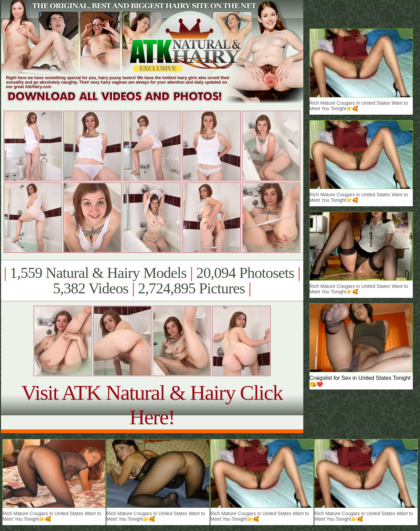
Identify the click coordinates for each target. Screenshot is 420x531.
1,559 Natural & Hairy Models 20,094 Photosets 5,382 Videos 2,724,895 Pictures (152, 281)
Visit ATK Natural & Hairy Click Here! (152, 405)
